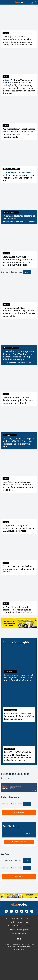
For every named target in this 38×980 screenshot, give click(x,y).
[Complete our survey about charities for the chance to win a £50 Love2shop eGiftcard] (19, 507)
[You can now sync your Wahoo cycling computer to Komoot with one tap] (19, 548)
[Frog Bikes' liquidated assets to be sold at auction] (19, 198)
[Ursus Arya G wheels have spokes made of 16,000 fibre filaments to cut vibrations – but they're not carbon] (19, 420)
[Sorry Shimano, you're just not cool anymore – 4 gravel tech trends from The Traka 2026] (19, 658)
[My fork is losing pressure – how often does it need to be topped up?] (19, 154)
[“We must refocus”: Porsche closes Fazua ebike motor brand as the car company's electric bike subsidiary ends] (19, 111)
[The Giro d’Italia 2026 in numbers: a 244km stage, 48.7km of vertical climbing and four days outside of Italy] (19, 290)
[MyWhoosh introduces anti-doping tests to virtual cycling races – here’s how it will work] (19, 589)
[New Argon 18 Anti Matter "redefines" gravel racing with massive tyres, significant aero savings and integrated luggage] (19, 18)
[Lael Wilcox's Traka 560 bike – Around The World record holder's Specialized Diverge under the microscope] (19, 735)
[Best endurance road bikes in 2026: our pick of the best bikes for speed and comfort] (19, 696)
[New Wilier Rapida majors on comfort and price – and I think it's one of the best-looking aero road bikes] (19, 464)
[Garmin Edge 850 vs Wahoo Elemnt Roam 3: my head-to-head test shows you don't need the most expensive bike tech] (19, 238)
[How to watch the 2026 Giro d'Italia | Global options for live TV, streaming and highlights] (19, 379)
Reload (27, 272)
